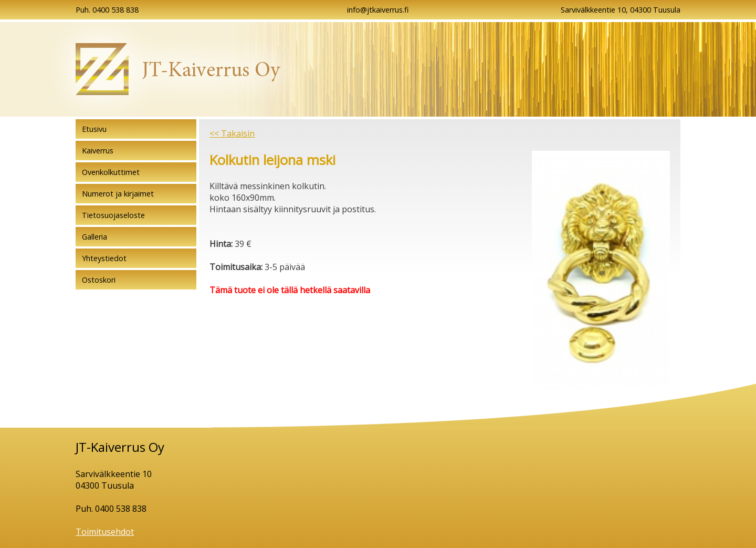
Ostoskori (99, 280)
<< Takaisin (232, 133)
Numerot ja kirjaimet (118, 194)
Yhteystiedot (104, 258)
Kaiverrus (98, 151)
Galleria (94, 237)
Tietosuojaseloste (113, 215)
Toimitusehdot (105, 532)
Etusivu (94, 129)
